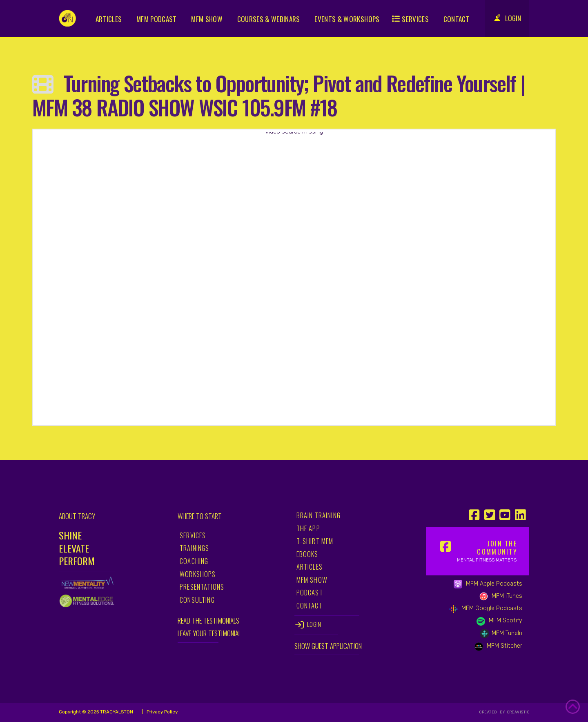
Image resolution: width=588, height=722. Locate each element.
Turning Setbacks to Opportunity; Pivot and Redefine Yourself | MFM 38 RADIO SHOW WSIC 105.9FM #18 (278, 95)
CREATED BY (493, 712)
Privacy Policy (161, 712)
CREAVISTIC (518, 712)
